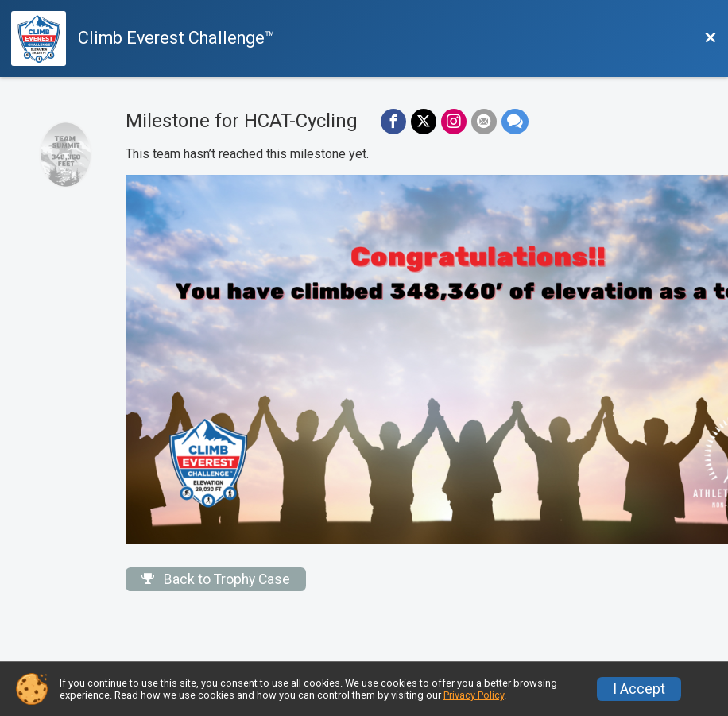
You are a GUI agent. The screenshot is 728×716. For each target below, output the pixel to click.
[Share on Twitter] (424, 122)
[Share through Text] (515, 122)
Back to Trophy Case (216, 579)
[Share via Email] (484, 122)
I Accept (639, 689)
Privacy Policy (474, 695)
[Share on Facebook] (393, 122)
